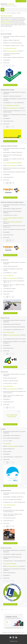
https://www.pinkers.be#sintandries (14, 222)
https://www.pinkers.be (12, 165)
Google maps (17, 40)
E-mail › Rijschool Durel (8, 386)
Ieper (13, 324)
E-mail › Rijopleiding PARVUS (9, 505)
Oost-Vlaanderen (7, 435)
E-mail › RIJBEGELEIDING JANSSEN (11, 105)
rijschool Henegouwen (6, 20)
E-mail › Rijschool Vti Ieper (9, 332)
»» (11, 31)
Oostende (14, 152)
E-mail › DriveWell (7, 443)
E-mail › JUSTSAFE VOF (8, 276)
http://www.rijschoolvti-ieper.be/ (14, 335)
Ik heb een (21, 1)
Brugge (13, 209)
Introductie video (19, 457)
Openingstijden (7, 60)
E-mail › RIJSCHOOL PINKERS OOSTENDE (13, 163)
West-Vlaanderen (7, 152)
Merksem (11, 40)
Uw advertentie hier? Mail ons (13, 628)
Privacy (16, 641)
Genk (9, 378)
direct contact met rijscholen (7, 23)
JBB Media (12, 641)
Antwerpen (5, 40)
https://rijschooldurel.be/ (12, 389)
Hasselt (9, 266)
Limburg (5, 266)
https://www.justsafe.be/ (12, 278)
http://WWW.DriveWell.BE (12, 446)
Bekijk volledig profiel (10, 85)
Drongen (13, 554)
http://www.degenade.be (12, 51)
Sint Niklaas (14, 497)
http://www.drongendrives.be (13, 566)
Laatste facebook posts (9, 121)
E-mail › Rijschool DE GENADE (10, 48)
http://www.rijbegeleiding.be (13, 108)
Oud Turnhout (12, 96)
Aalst (12, 435)
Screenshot (21, 51)
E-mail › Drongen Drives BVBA (10, 564)
